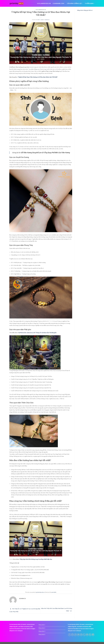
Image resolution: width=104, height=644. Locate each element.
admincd (47, 20)
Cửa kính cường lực (75, 3)
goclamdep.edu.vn (41, 10)
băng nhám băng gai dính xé (85, 10)
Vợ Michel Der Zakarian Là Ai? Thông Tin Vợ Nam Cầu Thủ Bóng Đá (37, 333)
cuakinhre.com (59, 3)
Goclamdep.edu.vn (44, 3)
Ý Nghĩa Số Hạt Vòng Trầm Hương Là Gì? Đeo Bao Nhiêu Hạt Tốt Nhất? (38, 77)
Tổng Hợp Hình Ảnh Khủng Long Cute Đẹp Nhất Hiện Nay (36, 559)
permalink (54, 592)
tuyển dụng (90, 3)
